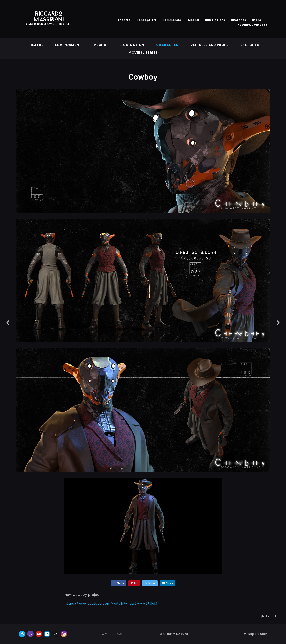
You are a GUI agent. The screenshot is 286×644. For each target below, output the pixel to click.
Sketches (239, 20)
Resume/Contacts (252, 25)
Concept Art (146, 20)
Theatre (124, 20)
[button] (269, 616)
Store (257, 20)
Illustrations (215, 20)
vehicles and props (210, 45)
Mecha (194, 20)
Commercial (172, 20)
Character (167, 45)
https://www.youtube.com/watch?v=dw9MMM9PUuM (111, 604)
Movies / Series (143, 52)
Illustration (131, 45)
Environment (68, 45)
